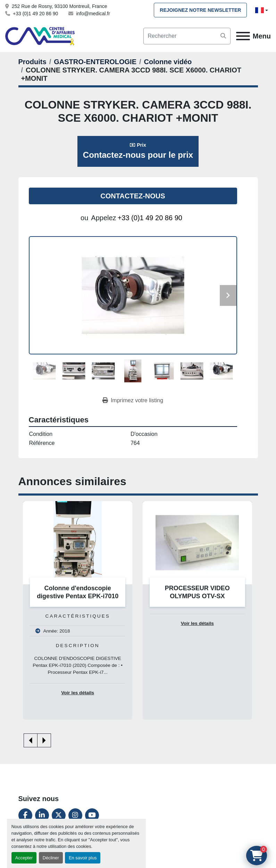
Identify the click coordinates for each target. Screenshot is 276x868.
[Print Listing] (133, 401)
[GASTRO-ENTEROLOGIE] (95, 62)
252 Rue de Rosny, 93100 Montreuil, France (59, 6)
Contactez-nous (133, 196)
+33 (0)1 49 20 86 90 (35, 14)
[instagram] (75, 815)
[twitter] (59, 815)
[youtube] (92, 815)
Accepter (24, 858)
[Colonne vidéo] (168, 62)
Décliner (51, 858)
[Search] (187, 36)
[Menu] (243, 36)
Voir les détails (78, 693)
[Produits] (32, 62)
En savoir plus (83, 858)
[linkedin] (42, 815)
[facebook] (25, 815)
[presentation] (31, 740)
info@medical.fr (93, 14)
